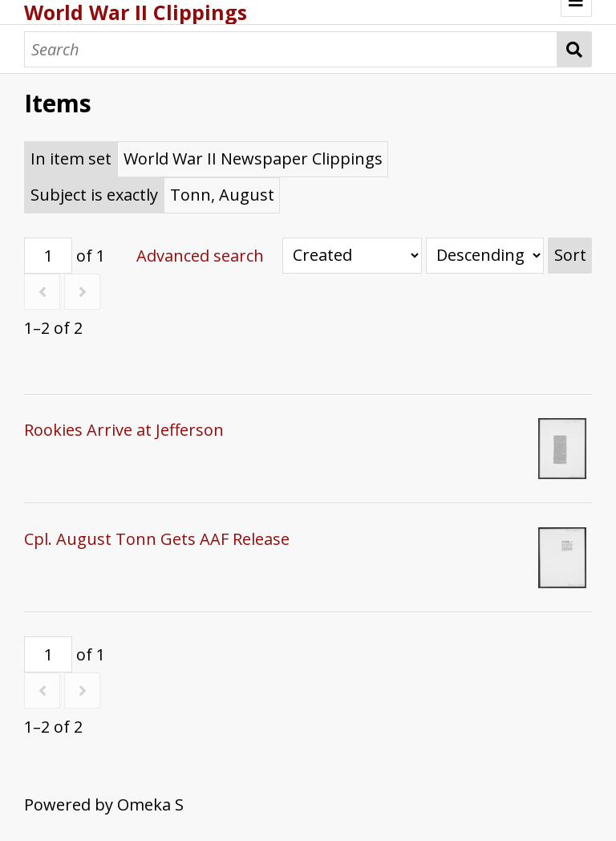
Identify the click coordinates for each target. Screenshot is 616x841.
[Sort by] (352, 256)
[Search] (291, 49)
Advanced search (200, 256)
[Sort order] (485, 256)
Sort (570, 255)
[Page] (48, 256)
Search (575, 49)
